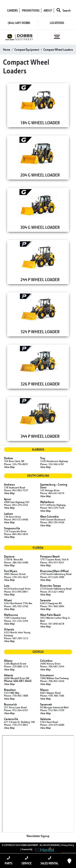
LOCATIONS (57, 23)
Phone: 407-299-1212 (16, 638)
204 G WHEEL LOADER (40, 175)
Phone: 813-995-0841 (16, 592)
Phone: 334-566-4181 (52, 464)
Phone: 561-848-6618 (52, 624)
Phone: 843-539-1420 (52, 508)
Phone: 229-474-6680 (52, 725)
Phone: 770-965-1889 (16, 696)
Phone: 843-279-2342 (16, 505)
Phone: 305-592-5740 (16, 606)
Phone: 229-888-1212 (16, 666)
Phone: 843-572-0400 (16, 519)
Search (64, 10)
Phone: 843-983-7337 (16, 490)
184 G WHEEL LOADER (40, 123)
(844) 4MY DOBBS (19, 23)
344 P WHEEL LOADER (40, 436)
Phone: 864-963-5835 (16, 534)
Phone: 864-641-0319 (52, 493)
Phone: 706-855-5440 (52, 681)
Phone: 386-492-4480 (16, 562)
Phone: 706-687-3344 (52, 666)
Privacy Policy (68, 845)
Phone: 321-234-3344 (16, 621)
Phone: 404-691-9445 (18, 681)
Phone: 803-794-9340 (52, 522)
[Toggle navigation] (57, 37)
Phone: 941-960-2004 (52, 606)
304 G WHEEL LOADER (40, 227)
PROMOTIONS (31, 10)
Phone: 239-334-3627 (16, 577)
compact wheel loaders (58, 50)
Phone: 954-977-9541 (52, 562)
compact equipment (27, 50)
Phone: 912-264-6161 (16, 710)
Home (7, 50)
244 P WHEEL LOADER (40, 279)
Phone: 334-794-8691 (16, 464)
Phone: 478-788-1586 (52, 696)
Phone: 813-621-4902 (52, 592)
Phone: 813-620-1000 (52, 577)
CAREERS (12, 10)
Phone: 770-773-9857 (16, 725)
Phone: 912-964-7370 (52, 710)
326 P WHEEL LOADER (40, 384)
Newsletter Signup (38, 836)
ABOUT (48, 10)
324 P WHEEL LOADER (40, 332)
